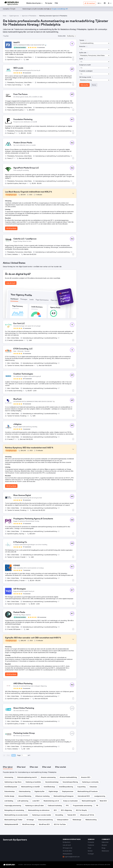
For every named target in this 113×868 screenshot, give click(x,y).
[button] (100, 3)
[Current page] (24, 755)
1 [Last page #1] (30, 755)
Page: (19, 755)
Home (5, 16)
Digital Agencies (14, 16)
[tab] (8, 767)
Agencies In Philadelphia (29, 16)
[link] (49, 3)
